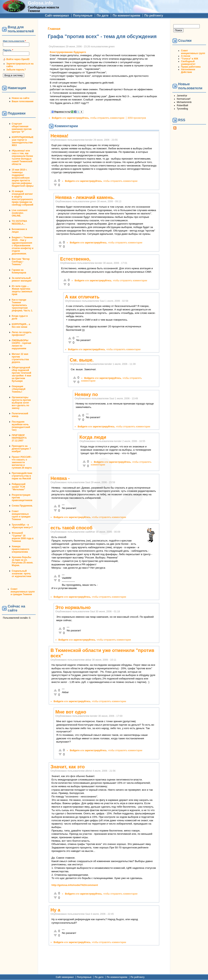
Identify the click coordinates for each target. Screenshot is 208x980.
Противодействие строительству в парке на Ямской (22, 476)
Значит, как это (68, 767)
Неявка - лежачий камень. (85, 197)
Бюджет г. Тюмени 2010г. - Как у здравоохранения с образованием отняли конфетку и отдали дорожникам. (23, 246)
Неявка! (59, 136)
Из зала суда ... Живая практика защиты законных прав (22, 290)
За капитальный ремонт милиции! (22, 279)
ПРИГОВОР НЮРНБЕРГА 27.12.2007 (19, 438)
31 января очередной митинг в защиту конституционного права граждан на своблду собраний (22, 198)
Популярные (83, 15)
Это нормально (73, 607)
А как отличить (82, 297)
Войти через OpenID (18, 59)
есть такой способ (71, 528)
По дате (103, 15)
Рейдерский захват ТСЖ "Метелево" (19, 487)
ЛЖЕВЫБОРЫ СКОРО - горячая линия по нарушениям (21, 344)
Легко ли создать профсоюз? (22, 334)
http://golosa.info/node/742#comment (75, 885)
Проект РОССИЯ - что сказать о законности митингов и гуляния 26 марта (22, 462)
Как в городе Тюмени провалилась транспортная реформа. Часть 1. (22, 305)
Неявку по (86, 394)
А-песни (186, 56)
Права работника (191, 67)
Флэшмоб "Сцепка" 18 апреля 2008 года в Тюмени (23, 537)
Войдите (57, 118)
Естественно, (75, 259)
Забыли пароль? (16, 70)
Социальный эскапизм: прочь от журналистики (21, 574)
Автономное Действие (188, 71)
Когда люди (93, 437)
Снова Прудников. (22, 506)
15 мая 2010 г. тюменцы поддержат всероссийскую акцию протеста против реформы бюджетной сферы (23, 178)
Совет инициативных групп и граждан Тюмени (21, 515)
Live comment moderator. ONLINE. (20, 213)
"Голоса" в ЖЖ (189, 59)
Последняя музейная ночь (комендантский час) (21, 426)
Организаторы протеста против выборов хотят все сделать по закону (21, 403)
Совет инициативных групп (193, 52)
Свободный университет (188, 63)
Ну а (55, 910)
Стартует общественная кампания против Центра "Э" (22, 128)
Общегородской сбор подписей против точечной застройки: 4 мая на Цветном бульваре (21, 374)
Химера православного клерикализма (21, 549)
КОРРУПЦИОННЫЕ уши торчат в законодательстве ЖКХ (23, 141)
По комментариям (126, 15)
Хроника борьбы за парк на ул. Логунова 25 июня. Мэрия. (22, 561)
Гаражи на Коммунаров (19, 271)
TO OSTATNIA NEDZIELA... (19, 222)
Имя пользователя (14, 41)
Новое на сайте (21, 98)
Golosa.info (40, 3)
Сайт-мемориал (57, 15)
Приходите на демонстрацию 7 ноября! (21, 449)
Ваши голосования (23, 101)
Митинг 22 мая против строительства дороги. (20, 358)
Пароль (8, 50)
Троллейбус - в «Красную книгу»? (22, 526)
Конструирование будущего (68, 52)
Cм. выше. (82, 360)
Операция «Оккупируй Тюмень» (19, 389)
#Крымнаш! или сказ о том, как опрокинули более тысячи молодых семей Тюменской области (22, 157)
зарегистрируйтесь (78, 118)
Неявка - (60, 478)
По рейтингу (154, 15)
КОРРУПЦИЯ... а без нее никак (21, 326)
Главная (54, 29)
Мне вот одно (71, 712)
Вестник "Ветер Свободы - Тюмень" (21, 262)
